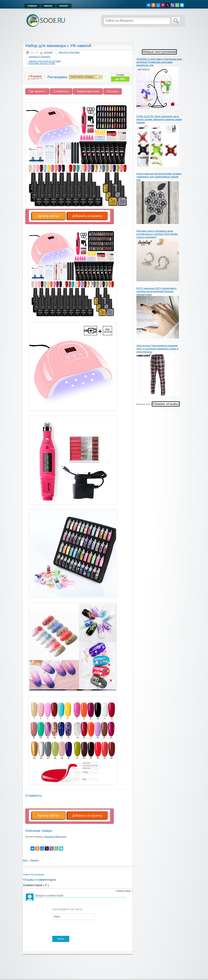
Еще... (26, 860)
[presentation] (78, 928)
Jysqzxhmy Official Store (41, 63)
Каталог (64, 6)
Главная (32, 6)
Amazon (48, 6)
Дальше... (35, 860)
